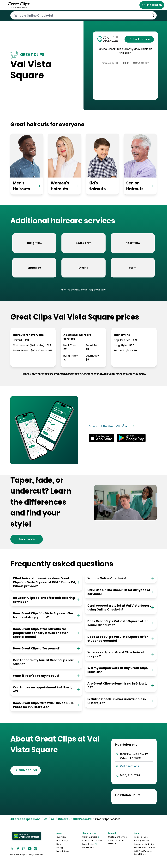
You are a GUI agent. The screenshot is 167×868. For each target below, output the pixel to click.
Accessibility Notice (144, 844)
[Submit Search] (153, 16)
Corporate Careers (93, 841)
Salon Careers (91, 837)
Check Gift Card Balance (116, 842)
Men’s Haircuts (27, 186)
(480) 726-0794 (130, 775)
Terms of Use (141, 837)
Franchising (89, 844)
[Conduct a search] (80, 15)
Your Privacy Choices (145, 848)
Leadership (62, 840)
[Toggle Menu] (4, 5)
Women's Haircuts (65, 186)
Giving (60, 848)
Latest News (63, 851)
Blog (59, 844)
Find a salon (139, 39)
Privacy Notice (141, 840)
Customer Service (117, 837)
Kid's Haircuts (102, 186)
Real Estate (88, 848)
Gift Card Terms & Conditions (143, 853)
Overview (61, 837)
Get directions (130, 766)
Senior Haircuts (140, 186)
